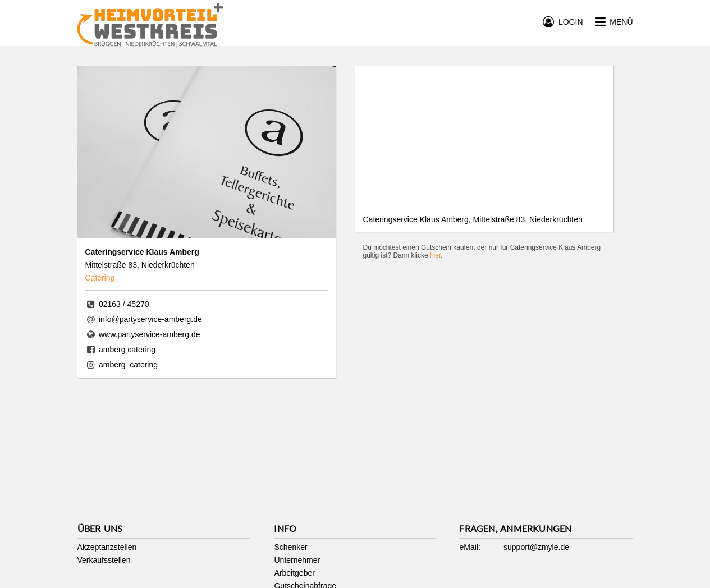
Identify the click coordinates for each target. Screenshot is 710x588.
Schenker (290, 547)
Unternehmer (297, 560)
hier (435, 255)
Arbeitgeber (294, 573)
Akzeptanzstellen (107, 547)
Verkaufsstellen (104, 560)
